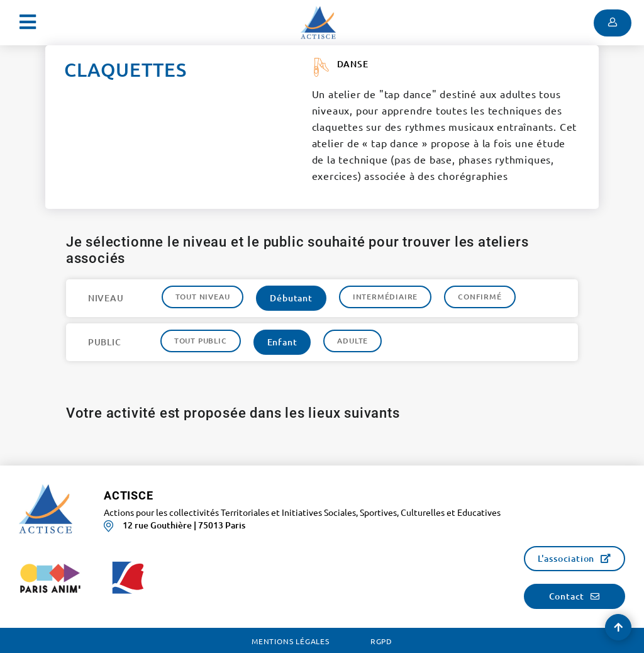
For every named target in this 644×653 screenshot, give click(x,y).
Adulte (353, 341)
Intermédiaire (385, 297)
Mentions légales (291, 641)
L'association (566, 558)
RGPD (381, 641)
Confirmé (480, 297)
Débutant (291, 298)
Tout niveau (203, 297)
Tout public (201, 341)
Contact (567, 596)
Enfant (282, 342)
